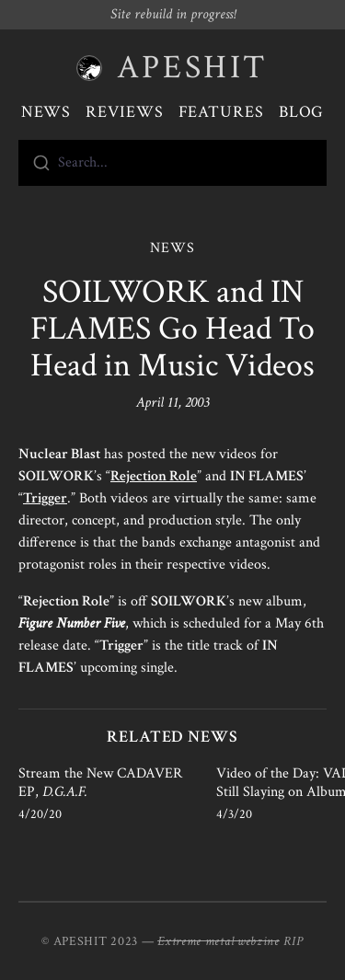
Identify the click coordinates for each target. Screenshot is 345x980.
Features (221, 112)
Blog (302, 112)
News (46, 112)
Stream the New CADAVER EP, (100, 783)
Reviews (124, 112)
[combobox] (172, 163)
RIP (293, 941)
